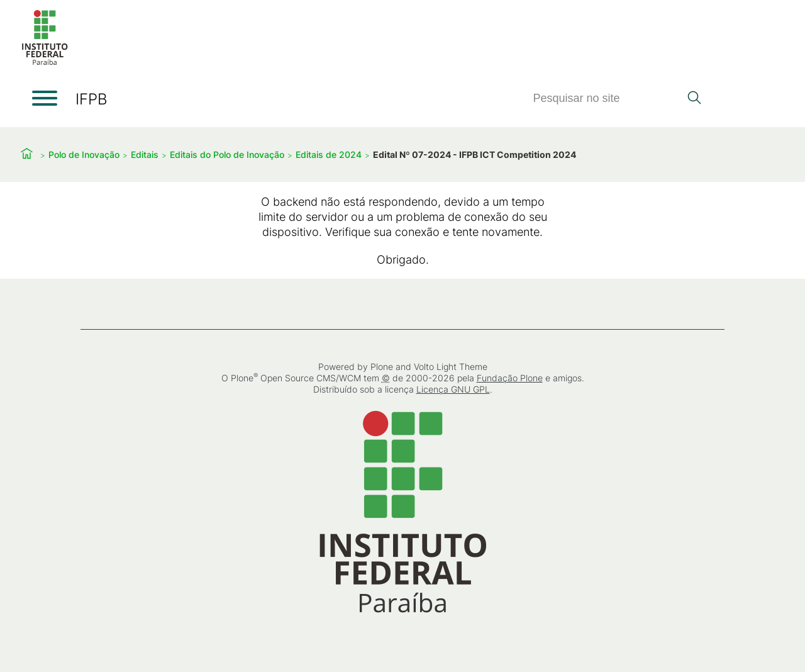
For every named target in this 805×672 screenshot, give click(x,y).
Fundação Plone (510, 378)
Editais (145, 154)
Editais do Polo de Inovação (227, 154)
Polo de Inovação (84, 154)
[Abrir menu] (45, 98)
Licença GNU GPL (453, 389)
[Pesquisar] (606, 98)
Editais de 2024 (329, 154)
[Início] (45, 63)
